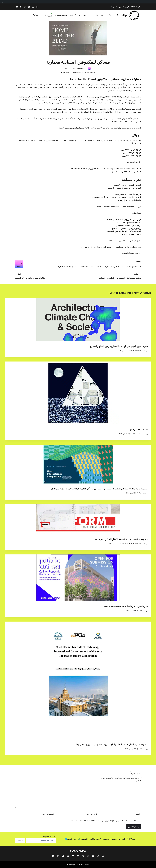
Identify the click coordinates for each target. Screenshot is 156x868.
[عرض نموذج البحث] (37, 15)
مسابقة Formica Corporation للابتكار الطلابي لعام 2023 (121, 539)
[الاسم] (121, 814)
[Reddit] (25, 7)
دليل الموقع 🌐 (70, 839)
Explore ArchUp (49, 837)
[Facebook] (53, 856)
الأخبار (109, 15)
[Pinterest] (68, 856)
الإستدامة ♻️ (83, 839)
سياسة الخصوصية (110, 839)
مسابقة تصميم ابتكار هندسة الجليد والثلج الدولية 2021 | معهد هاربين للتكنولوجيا (112, 744)
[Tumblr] (21, 7)
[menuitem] (2, 2)
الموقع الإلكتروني (48, 814)
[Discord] (78, 856)
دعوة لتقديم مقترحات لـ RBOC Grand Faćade (126, 606)
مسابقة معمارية (131, 79)
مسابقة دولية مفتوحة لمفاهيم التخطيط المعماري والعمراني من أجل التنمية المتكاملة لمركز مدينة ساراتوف (99, 489)
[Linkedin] (29, 7)
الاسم (138, 814)
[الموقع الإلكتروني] (35, 814)
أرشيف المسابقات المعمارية (131, 253)
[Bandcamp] (73, 856)
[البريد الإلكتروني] (78, 814)
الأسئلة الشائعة (96, 839)
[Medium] (63, 856)
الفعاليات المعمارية (97, 15)
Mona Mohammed (136, 351)
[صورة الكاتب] (89, 68)
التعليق (138, 781)
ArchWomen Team (136, 434)
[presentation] (78, 320)
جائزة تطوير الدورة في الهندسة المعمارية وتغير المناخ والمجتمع (119, 346)
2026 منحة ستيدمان (139, 430)
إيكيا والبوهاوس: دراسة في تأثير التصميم (45, 276)
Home (93, 72)
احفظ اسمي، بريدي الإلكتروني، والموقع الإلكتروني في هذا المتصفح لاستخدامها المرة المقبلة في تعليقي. (103, 821)
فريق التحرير (124, 7)
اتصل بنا (114, 7)
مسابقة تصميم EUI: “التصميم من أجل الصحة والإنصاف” (111, 276)
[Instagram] (33, 7)
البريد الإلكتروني (91, 814)
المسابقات (83, 15)
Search (20, 840)
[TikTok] (58, 856)
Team (80, 68)
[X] (37, 7)
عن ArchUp (136, 7)
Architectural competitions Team (132, 544)
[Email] (17, 7)
